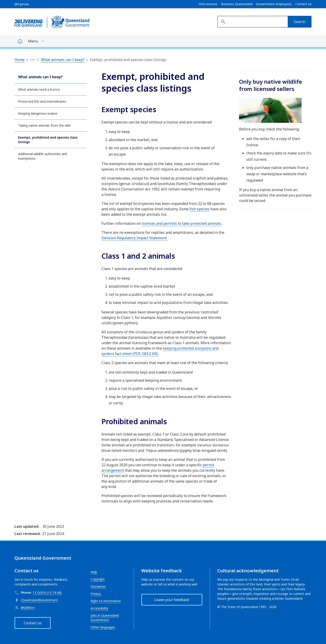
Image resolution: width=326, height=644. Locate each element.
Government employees (274, 4)
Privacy (96, 594)
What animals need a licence (39, 89)
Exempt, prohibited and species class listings (48, 140)
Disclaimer (98, 586)
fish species (199, 209)
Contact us (303, 4)
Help (94, 572)
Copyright (98, 579)
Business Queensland (237, 4)
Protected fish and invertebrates (42, 101)
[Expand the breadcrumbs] (33, 60)
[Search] (300, 22)
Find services (208, 4)
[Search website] (253, 22)
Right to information (106, 601)
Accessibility (99, 608)
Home (19, 60)
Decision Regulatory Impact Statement (135, 238)
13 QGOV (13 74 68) (47, 593)
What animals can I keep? (63, 60)
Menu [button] (33, 41)
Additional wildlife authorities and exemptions (43, 156)
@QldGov (28, 607)
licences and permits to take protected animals (181, 223)
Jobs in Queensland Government (105, 618)
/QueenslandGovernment (39, 600)
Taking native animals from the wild (44, 125)
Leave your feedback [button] (172, 600)
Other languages (103, 627)
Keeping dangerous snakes (38, 113)
